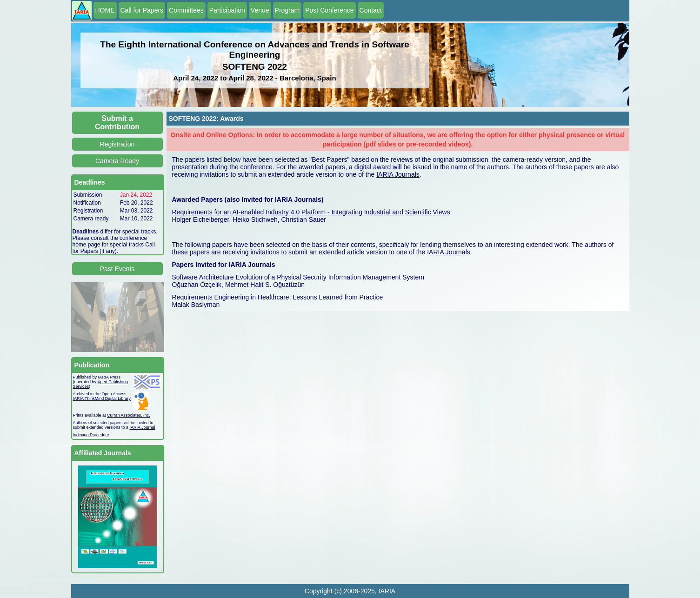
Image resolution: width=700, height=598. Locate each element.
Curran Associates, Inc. (129, 415)
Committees (186, 10)
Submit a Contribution (117, 123)
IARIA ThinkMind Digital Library (102, 399)
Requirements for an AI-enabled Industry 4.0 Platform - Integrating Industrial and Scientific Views (311, 212)
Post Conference (329, 10)
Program (287, 10)
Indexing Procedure (91, 435)
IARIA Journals (398, 174)
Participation (227, 10)
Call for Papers (142, 10)
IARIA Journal (143, 427)
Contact (371, 10)
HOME (105, 10)
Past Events (117, 269)
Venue (260, 10)
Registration (117, 144)
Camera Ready (117, 161)
